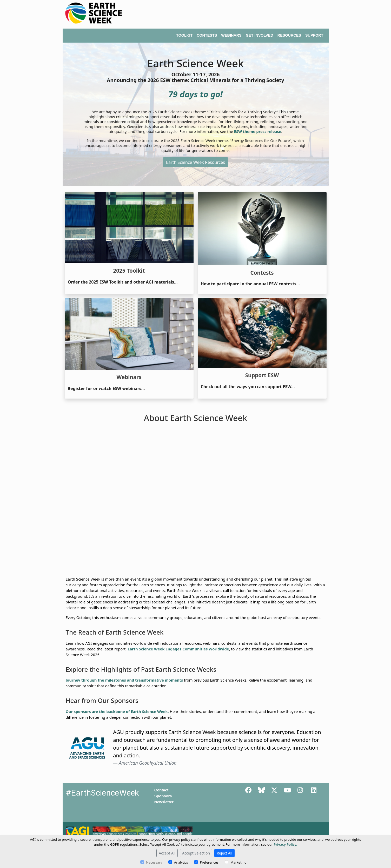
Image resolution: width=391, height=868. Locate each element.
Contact (161, 790)
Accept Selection (196, 853)
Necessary (154, 862)
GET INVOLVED (260, 35)
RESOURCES (289, 35)
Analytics (181, 862)
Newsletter (164, 802)
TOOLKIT (184, 35)
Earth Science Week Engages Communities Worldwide (178, 649)
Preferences (209, 862)
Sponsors (163, 796)
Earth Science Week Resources (195, 162)
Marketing (238, 862)
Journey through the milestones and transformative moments (124, 680)
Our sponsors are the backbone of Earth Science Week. (117, 711)
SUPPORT (314, 35)
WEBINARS (231, 35)
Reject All (224, 853)
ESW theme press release (258, 131)
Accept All (167, 853)
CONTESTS (207, 35)
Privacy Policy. (285, 844)
